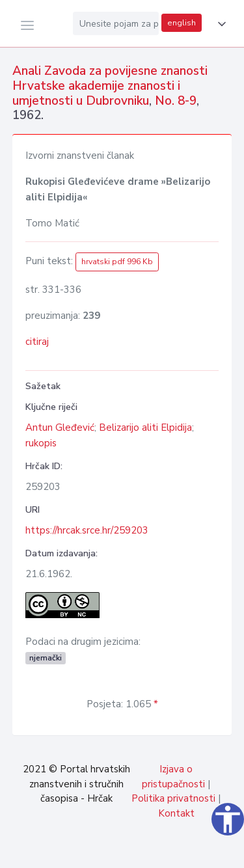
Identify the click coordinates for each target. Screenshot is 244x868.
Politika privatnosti (173, 798)
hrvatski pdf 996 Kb (117, 262)
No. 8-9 (176, 101)
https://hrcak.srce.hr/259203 (87, 530)
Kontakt (176, 813)
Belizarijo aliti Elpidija (145, 427)
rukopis (41, 443)
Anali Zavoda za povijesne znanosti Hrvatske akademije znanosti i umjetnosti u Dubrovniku (110, 86)
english (182, 23)
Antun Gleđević (60, 427)
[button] (219, 24)
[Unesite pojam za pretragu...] (116, 23)
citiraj (37, 342)
